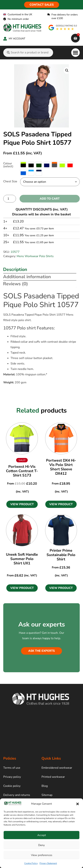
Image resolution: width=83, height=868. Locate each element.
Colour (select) (8, 165)
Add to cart (50, 199)
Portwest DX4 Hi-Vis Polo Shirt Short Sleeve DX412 (61, 467)
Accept (42, 835)
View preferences (42, 855)
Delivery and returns (17, 795)
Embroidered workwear (57, 768)
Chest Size (10, 181)
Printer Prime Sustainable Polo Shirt (61, 555)
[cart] (75, 38)
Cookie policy (12, 786)
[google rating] (63, 28)
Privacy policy (12, 777)
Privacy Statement (48, 863)
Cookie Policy (31, 863)
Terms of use (12, 768)
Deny (41, 845)
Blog (45, 786)
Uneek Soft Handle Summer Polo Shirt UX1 (22, 559)
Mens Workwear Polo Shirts (35, 256)
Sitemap (47, 795)
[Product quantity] (10, 199)
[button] (78, 804)
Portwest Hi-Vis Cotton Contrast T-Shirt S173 (22, 471)
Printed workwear (53, 777)
